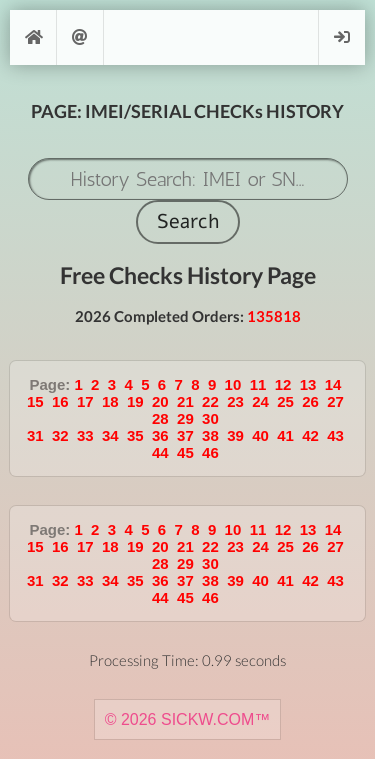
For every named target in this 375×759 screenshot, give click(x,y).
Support (80, 37)
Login (342, 37)
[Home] (33, 37)
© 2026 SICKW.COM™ (188, 719)
